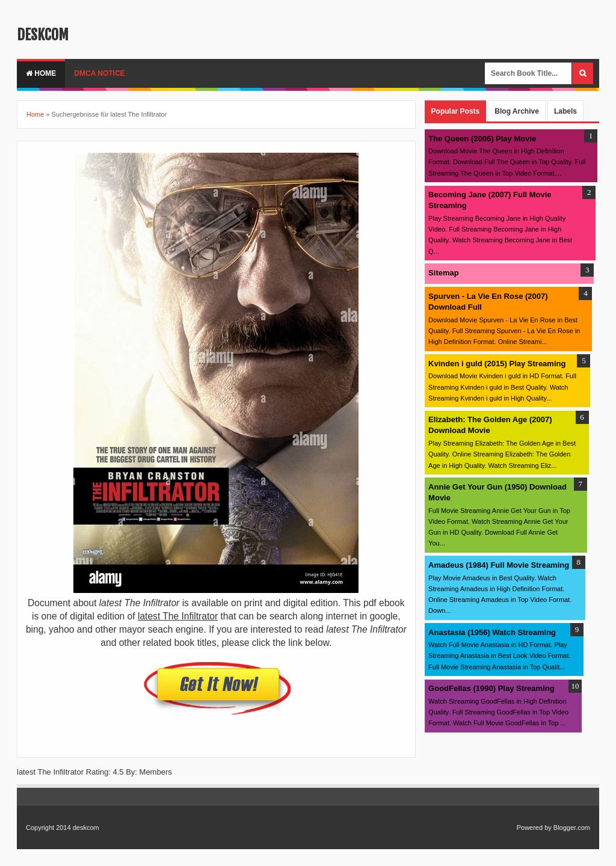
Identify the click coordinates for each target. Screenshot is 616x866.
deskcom (43, 35)
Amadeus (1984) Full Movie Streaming (499, 565)
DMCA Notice (99, 73)
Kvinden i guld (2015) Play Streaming (497, 364)
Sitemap (444, 273)
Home (41, 73)
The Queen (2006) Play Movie (482, 139)
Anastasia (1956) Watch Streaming (492, 632)
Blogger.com (572, 828)
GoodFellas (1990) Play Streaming (491, 688)
